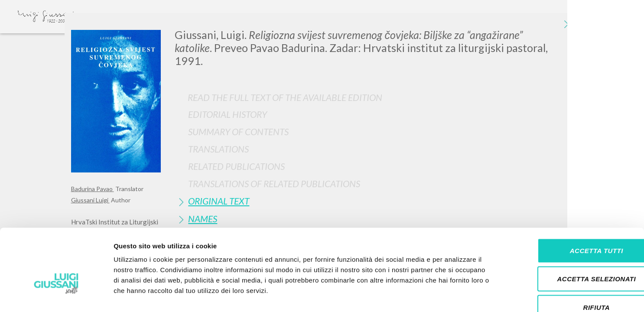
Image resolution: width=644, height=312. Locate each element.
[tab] (374, 114)
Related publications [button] (236, 166)
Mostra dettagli (456, 295)
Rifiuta (572, 255)
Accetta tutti (571, 198)
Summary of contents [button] (238, 132)
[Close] (566, 26)
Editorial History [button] (228, 114)
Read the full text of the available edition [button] (285, 97)
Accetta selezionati (572, 227)
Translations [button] (218, 149)
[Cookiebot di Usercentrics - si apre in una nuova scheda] (56, 295)
